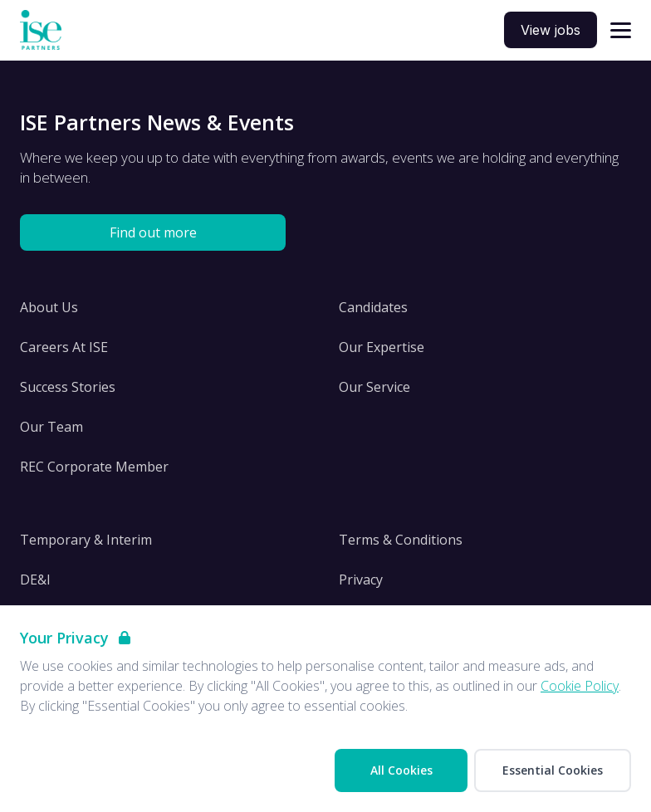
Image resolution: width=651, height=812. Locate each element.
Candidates (373, 307)
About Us (49, 307)
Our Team (51, 427)
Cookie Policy (580, 686)
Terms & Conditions (401, 540)
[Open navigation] (621, 30)
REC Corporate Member (94, 467)
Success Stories (68, 387)
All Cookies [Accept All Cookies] (401, 770)
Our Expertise (382, 347)
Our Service (374, 387)
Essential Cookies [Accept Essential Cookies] (553, 770)
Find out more (153, 232)
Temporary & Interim (86, 540)
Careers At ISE (64, 347)
